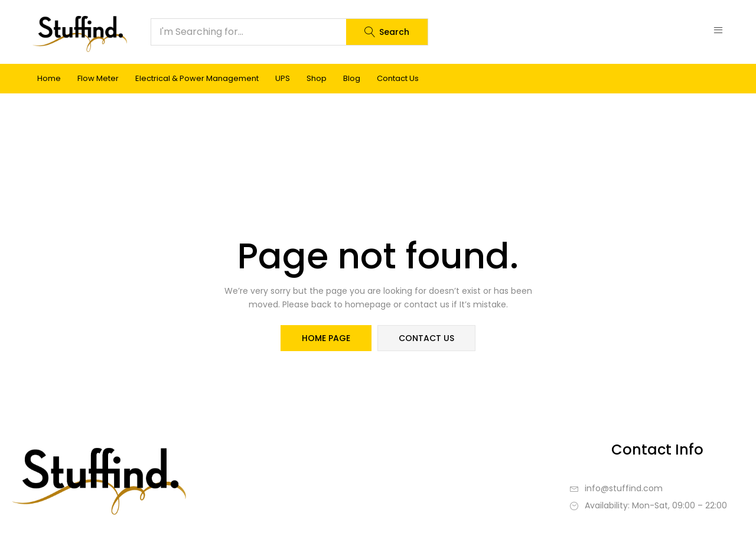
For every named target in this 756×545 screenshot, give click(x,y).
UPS (283, 78)
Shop (317, 78)
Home (49, 78)
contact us (426, 338)
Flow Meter (98, 78)
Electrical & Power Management (197, 78)
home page (326, 338)
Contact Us (398, 78)
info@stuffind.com (624, 488)
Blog (352, 78)
